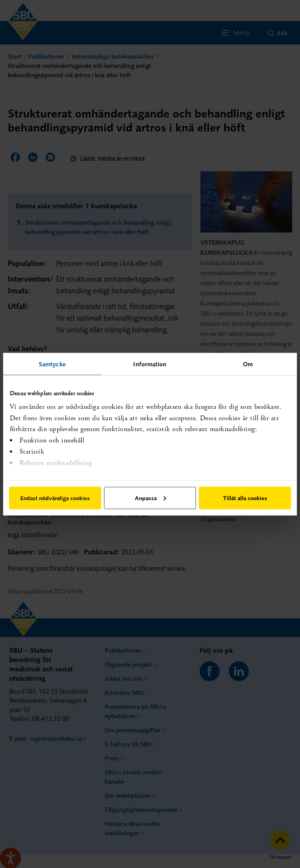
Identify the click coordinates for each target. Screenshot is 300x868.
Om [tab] (248, 364)
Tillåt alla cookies (245, 498)
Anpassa (150, 498)
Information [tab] (150, 364)
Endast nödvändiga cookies (55, 498)
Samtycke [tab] (52, 364)
